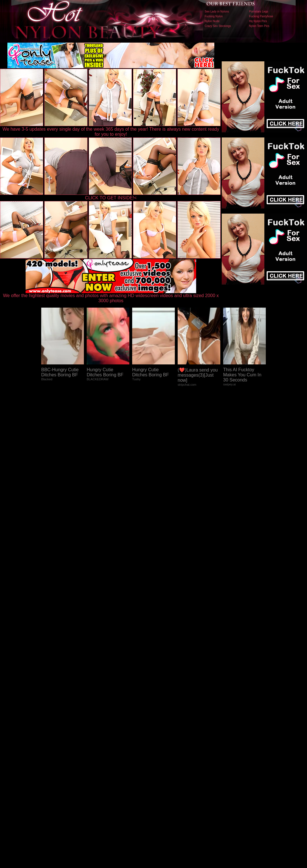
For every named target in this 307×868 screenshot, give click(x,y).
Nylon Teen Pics (259, 26)
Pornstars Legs (259, 12)
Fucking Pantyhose (261, 16)
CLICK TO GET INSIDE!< (111, 198)
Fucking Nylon (214, 16)
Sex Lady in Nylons (217, 12)
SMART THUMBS (164, 749)
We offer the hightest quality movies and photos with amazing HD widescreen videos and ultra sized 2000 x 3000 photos (111, 296)
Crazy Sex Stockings (218, 26)
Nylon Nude (212, 21)
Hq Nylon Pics (258, 21)
